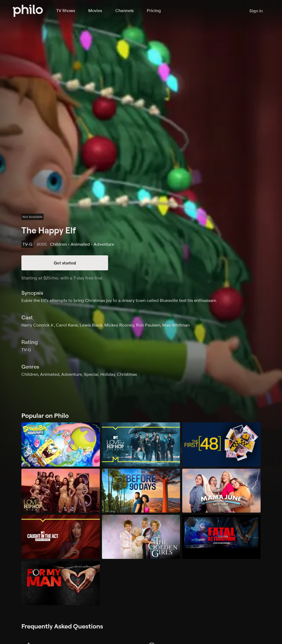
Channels (124, 10)
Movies (95, 10)
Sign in (256, 11)
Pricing (154, 10)
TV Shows (66, 10)
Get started (65, 263)
